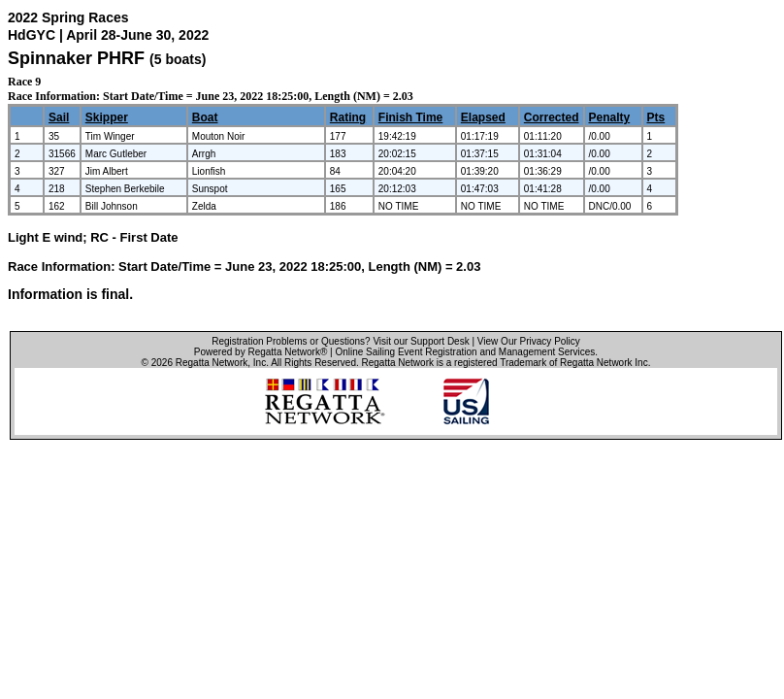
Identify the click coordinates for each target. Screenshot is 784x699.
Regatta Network (212, 363)
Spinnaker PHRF (76, 58)
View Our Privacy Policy (529, 341)
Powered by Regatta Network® (261, 352)
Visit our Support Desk (421, 341)
